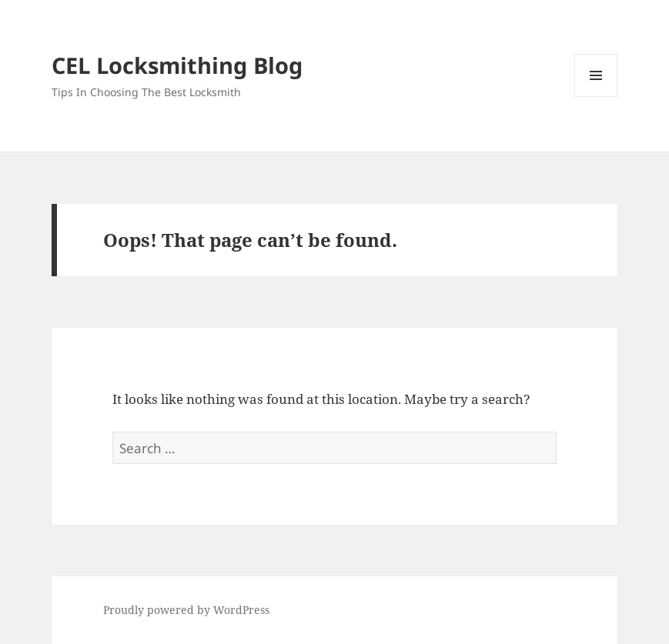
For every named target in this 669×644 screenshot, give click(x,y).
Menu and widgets (596, 97)
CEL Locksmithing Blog (177, 65)
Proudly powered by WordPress (186, 610)
